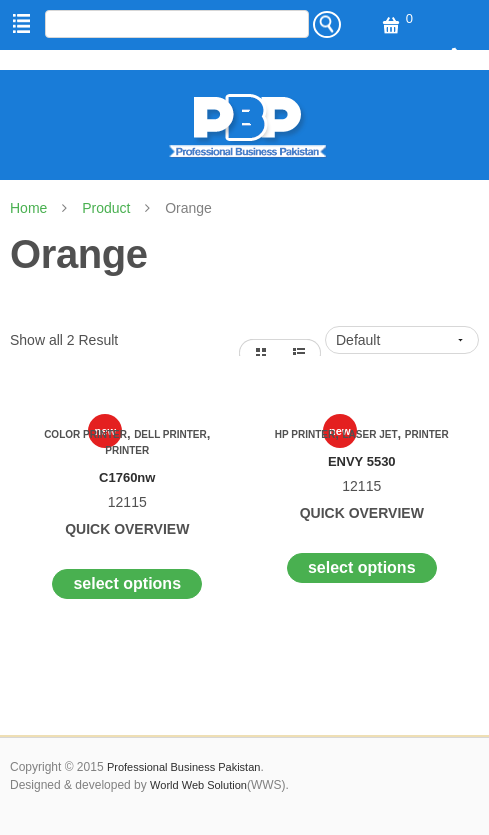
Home (28, 208)
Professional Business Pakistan (183, 767)
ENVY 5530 (362, 461)
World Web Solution (198, 785)
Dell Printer (170, 434)
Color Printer (85, 434)
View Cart (389, 26)
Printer (127, 450)
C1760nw (127, 477)
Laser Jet (369, 434)
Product (106, 208)
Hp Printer (305, 434)
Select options (127, 583)
